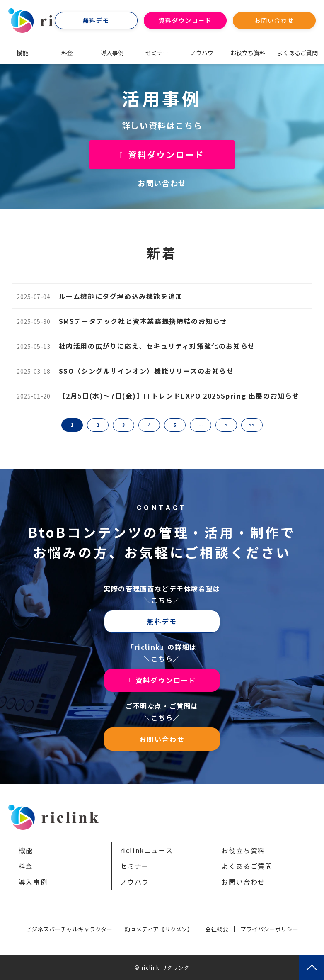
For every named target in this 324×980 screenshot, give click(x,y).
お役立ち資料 (248, 53)
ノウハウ (202, 53)
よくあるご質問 (297, 53)
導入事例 (112, 53)
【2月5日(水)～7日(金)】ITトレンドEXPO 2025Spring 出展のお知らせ (179, 396)
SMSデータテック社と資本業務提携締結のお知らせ (143, 321)
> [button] (226, 425)
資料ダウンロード (185, 20)
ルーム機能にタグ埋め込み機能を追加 (121, 296)
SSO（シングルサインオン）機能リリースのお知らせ (146, 371)
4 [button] (149, 425)
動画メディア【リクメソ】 (159, 929)
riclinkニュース (147, 850)
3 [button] (123, 425)
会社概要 (217, 929)
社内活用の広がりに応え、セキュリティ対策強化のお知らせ (157, 346)
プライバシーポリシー (269, 929)
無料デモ (96, 20)
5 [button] (175, 425)
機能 (22, 53)
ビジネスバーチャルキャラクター (69, 929)
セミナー (157, 53)
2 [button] (98, 425)
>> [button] (252, 425)
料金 (67, 53)
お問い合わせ (274, 20)
